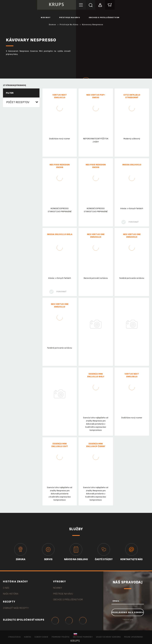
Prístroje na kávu (70, 18)
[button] (100, 5)
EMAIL (116, 601)
